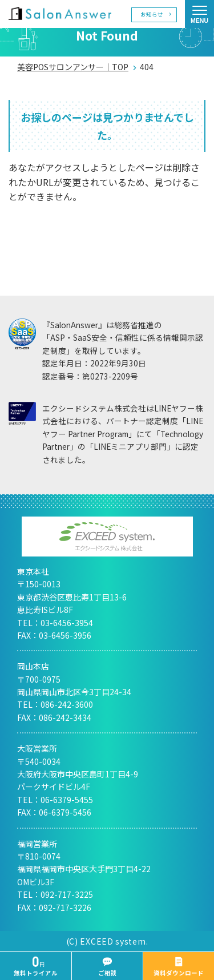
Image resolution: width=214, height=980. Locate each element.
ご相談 (108, 967)
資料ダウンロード (179, 967)
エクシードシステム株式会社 (107, 537)
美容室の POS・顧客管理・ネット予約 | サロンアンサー (60, 13)
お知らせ (152, 14)
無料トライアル (36, 967)
